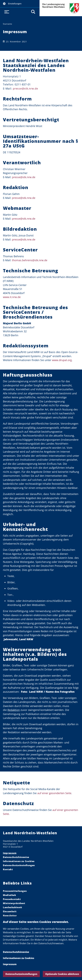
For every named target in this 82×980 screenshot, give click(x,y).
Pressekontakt (12, 899)
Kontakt (8, 869)
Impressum (10, 964)
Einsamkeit (10, 911)
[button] (20, 4)
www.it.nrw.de (12, 297)
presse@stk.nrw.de (24, 177)
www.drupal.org (62, 360)
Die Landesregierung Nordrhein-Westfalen (61, 8)
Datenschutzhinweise (16, 952)
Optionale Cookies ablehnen (62, 974)
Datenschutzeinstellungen (21, 974)
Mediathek (10, 895)
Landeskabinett (13, 907)
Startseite (7, 24)
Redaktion (14, 710)
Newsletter (10, 915)
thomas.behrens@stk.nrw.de (30, 260)
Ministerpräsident (14, 903)
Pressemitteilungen (15, 891)
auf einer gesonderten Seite (54, 793)
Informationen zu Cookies (19, 958)
